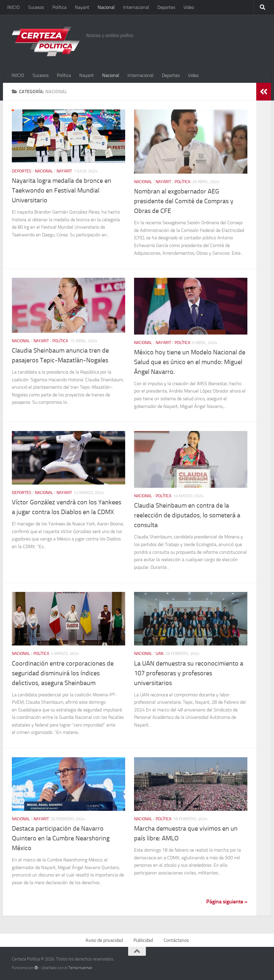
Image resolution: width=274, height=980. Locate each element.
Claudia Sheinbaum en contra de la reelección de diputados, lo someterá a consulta (187, 515)
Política (59, 7)
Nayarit (82, 7)
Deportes (166, 7)
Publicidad (143, 940)
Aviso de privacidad (104, 940)
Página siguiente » (227, 902)
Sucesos (36, 7)
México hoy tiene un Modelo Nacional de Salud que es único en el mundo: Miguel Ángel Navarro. (190, 362)
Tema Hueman (80, 968)
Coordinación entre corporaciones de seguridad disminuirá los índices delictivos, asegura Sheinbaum (63, 673)
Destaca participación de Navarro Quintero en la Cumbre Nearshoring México (61, 838)
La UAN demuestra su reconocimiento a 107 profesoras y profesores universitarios (189, 673)
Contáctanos (176, 940)
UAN (159, 654)
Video (189, 7)
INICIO (13, 7)
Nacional (106, 7)
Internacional (136, 7)
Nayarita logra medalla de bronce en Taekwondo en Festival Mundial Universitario (62, 190)
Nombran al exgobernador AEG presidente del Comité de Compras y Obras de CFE (184, 201)
